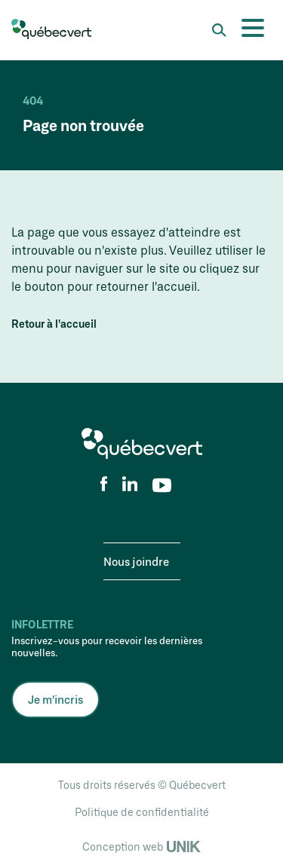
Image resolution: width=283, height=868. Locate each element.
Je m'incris (55, 699)
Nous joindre (136, 561)
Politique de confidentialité (142, 812)
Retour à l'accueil (54, 324)
